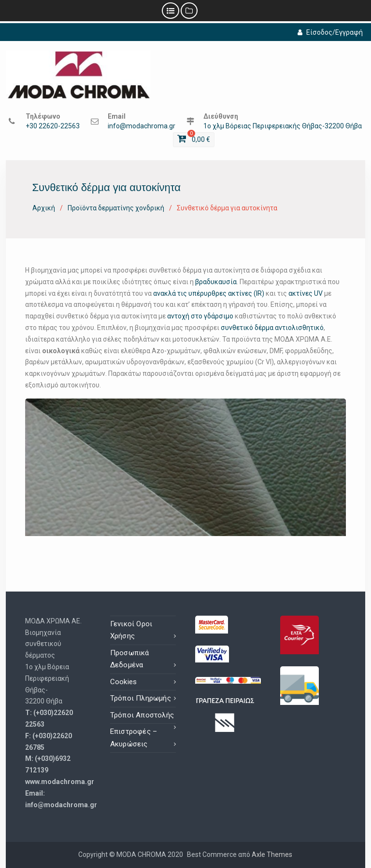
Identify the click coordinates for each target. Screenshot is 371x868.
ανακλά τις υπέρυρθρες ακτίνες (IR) (209, 293)
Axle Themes (272, 854)
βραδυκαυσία (216, 282)
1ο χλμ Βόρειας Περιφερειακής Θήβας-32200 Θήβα (283, 126)
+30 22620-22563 (53, 126)
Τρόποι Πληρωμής (141, 698)
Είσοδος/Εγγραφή (330, 32)
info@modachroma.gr (142, 126)
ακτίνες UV (306, 293)
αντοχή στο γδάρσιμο (200, 316)
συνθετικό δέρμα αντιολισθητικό (272, 328)
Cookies (123, 682)
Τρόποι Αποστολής (142, 715)
